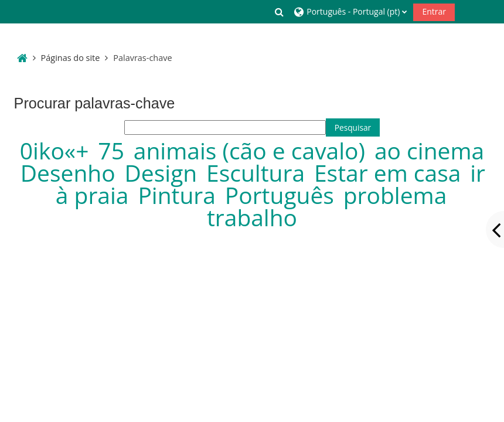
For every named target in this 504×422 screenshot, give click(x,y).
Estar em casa (391, 173)
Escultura (258, 173)
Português (282, 195)
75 (114, 150)
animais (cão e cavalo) (252, 150)
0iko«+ (57, 150)
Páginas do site (71, 58)
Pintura (180, 195)
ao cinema (429, 150)
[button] (280, 12)
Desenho (71, 173)
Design (164, 173)
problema (395, 195)
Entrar (434, 11)
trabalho (252, 217)
